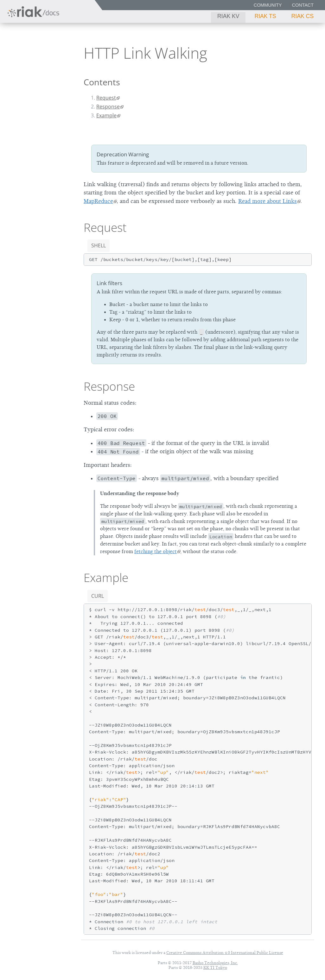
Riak (24, 50)
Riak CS (303, 16)
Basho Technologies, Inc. (215, 963)
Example (106, 115)
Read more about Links (268, 201)
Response (108, 107)
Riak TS (265, 16)
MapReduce (98, 201)
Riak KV (228, 16)
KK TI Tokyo (215, 967)
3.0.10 (54, 51)
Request (106, 98)
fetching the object (156, 552)
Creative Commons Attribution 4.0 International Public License (225, 953)
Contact (303, 5)
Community (268, 5)
